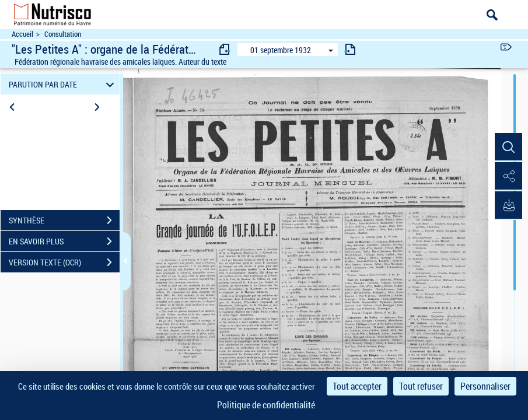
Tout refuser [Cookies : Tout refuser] (421, 386)
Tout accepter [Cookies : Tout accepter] (357, 386)
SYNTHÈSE (64, 220)
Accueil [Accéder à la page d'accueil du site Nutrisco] (22, 34)
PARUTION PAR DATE (63, 84)
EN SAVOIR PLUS (64, 242)
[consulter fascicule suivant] (350, 49)
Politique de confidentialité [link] (266, 405)
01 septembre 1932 (281, 50)
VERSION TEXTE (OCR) (64, 262)
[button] (508, 148)
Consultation (63, 34)
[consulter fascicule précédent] (225, 49)
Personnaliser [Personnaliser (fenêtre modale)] (485, 386)
